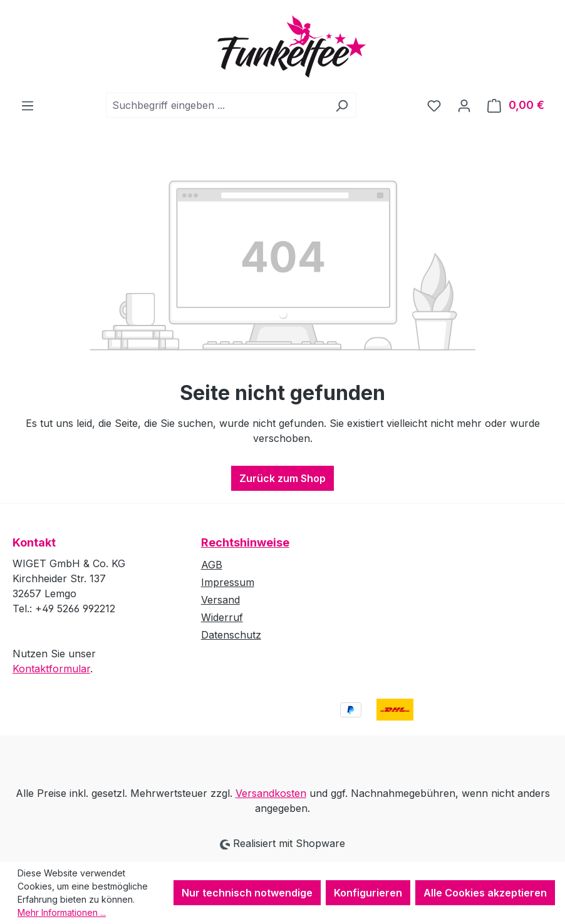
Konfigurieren (368, 893)
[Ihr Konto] (464, 105)
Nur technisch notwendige (247, 893)
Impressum (228, 582)
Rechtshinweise (245, 542)
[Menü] (28, 105)
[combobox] (217, 105)
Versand (220, 600)
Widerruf (222, 617)
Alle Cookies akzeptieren (485, 893)
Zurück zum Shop (282, 478)
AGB (212, 565)
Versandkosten (271, 793)
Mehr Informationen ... (62, 912)
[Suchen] (342, 105)
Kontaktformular (51, 669)
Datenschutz (231, 635)
